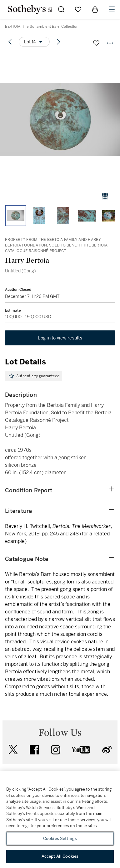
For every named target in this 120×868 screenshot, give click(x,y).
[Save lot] (96, 43)
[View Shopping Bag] (95, 9)
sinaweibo (107, 750)
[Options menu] (34, 42)
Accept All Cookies (60, 856)
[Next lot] (58, 42)
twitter (13, 750)
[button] (60, 120)
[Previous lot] (10, 42)
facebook (34, 750)
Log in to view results (60, 338)
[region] (60, 820)
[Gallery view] (105, 196)
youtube (81, 750)
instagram (56, 750)
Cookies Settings (60, 839)
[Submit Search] (61, 9)
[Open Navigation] (112, 9)
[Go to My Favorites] (78, 9)
